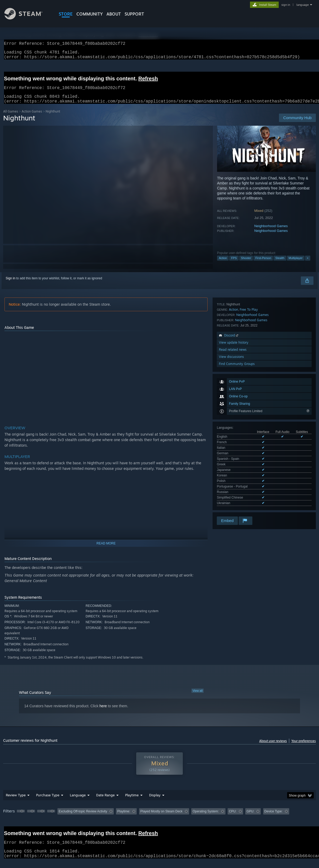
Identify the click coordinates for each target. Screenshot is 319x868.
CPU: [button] (233, 818)
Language (78, 801)
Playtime (132, 801)
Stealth (280, 264)
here (103, 712)
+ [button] (308, 264)
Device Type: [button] (274, 818)
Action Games (32, 118)
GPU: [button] (250, 818)
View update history (234, 448)
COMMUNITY (90, 14)
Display (155, 801)
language (303, 5)
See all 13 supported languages (239, 395)
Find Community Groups (237, 469)
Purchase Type (48, 801)
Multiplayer (296, 264)
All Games (11, 118)
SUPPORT (134, 14)
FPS (234, 264)
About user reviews (273, 747)
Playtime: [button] (124, 818)
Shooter (246, 264)
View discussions (231, 462)
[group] (159, 818)
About (114, 14)
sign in (286, 5)
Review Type (16, 801)
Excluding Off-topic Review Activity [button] (83, 818)
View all (198, 697)
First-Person (263, 264)
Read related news (233, 455)
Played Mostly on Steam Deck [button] (161, 818)
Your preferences (304, 747)
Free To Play (249, 415)
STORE (66, 14)
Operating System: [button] (206, 818)
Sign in (11, 285)
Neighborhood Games (271, 232)
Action (223, 264)
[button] (21, 817)
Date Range (105, 801)
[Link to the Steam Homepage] (27, 18)
